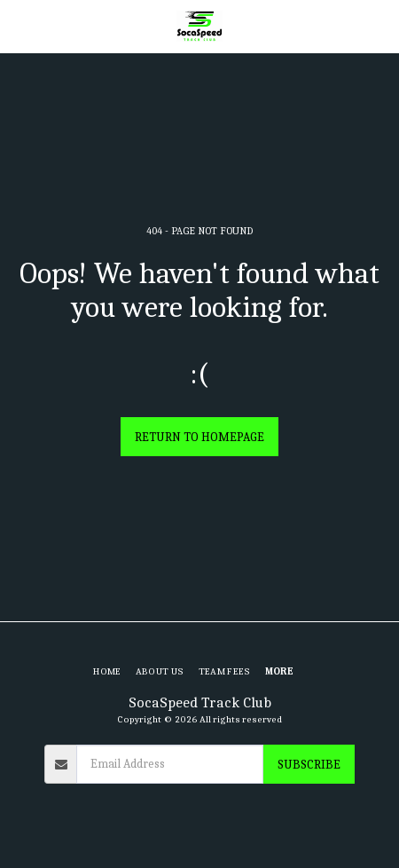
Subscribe (309, 765)
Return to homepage (199, 437)
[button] (20, 25)
